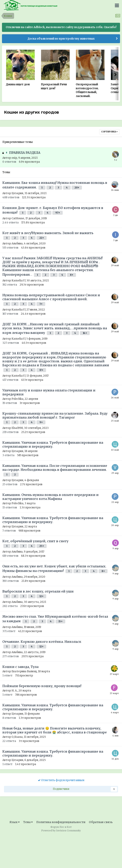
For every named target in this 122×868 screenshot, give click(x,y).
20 (77, 188)
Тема (28, 822)
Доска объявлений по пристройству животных (61, 39)
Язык (15, 822)
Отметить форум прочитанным (61, 780)
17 (41, 370)
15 (60, 621)
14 (85, 333)
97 (58, 213)
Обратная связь (101, 822)
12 (41, 596)
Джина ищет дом (18, 84)
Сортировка (109, 132)
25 (42, 546)
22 (42, 238)
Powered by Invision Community (61, 830)
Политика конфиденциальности (61, 822)
